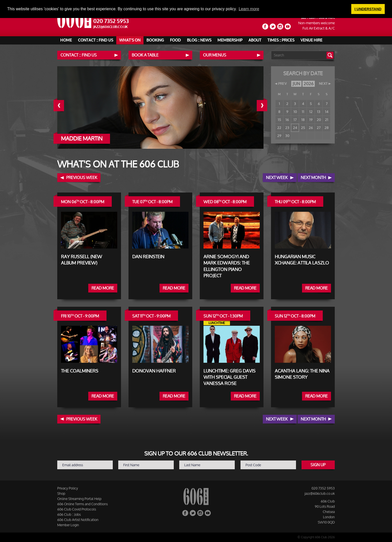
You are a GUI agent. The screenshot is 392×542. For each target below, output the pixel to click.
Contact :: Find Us (96, 40)
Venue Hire (311, 40)
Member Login (68, 525)
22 (279, 128)
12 (311, 112)
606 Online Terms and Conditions (82, 504)
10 (295, 112)
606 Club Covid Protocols (77, 509)
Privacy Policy (68, 488)
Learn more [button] (249, 9)
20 (319, 120)
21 (327, 120)
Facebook (265, 26)
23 (287, 128)
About (255, 40)
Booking (155, 40)
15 (279, 120)
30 (287, 136)
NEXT (323, 84)
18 (303, 120)
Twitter (273, 26)
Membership (230, 40)
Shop (61, 493)
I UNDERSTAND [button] (368, 9)
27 (319, 128)
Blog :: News (199, 40)
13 (319, 112)
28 (326, 128)
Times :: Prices (281, 40)
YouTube (288, 26)
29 (279, 136)
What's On (130, 40)
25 (303, 128)
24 (295, 128)
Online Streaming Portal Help (79, 499)
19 (311, 120)
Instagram (280, 26)
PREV (282, 84)
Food (175, 40)
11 (303, 112)
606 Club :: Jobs (69, 514)
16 (287, 120)
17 (295, 120)
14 (327, 112)
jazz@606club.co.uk (111, 27)
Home (66, 40)
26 (311, 128)
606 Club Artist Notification (78, 520)
